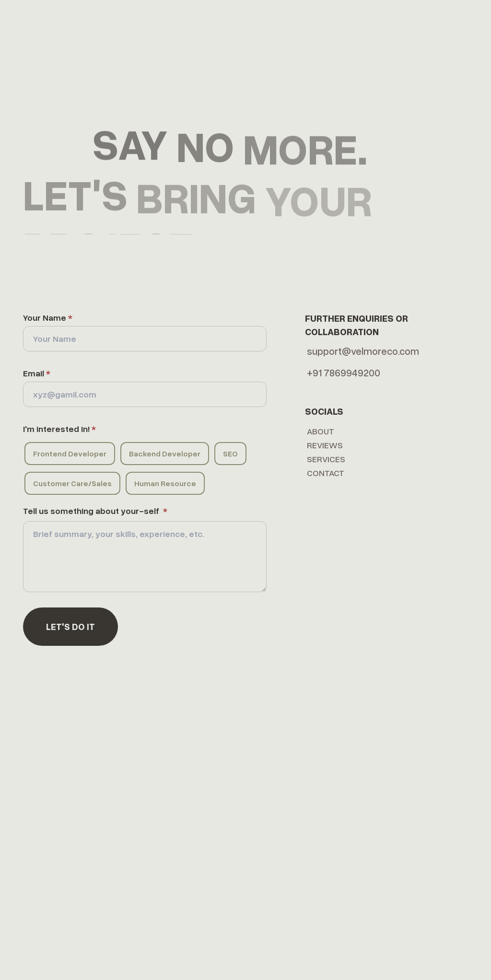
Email (37, 373)
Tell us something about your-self (95, 511)
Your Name (48, 317)
